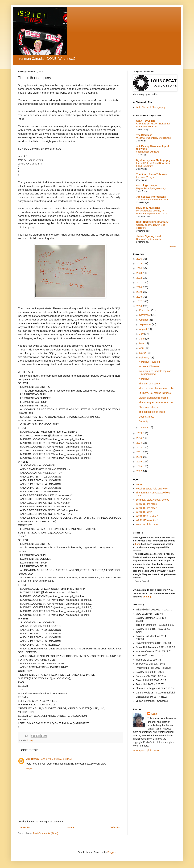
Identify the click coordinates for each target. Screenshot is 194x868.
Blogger (111, 852)
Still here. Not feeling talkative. (155, 393)
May (142, 343)
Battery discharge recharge (153, 398)
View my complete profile (146, 750)
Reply (30, 769)
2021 (139, 283)
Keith (154, 714)
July (142, 334)
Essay (30, 740)
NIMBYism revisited (149, 362)
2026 (139, 259)
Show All (172, 246)
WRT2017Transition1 (147, 516)
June (142, 339)
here (137, 544)
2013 (139, 443)
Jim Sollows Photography (151, 197)
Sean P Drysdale (146, 121)
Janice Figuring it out (149, 236)
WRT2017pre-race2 (146, 508)
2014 (139, 438)
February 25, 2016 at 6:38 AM (56, 759)
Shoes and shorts (148, 407)
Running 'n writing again (149, 239)
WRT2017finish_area (147, 524)
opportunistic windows (148, 152)
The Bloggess (144, 135)
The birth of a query (149, 384)
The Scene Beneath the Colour (152, 200)
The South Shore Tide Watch (153, 174)
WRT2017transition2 (147, 520)
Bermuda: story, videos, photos (152, 500)
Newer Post (25, 827)
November (145, 315)
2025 (139, 263)
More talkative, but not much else (156, 388)
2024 (139, 268)
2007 (139, 471)
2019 (139, 292)
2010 (139, 457)
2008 (139, 466)
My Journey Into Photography (154, 160)
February (145, 358)
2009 (139, 462)
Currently (144, 421)
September (146, 324)
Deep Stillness (146, 417)
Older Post (115, 827)
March (143, 353)
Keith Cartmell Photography (150, 107)
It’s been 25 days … (146, 177)
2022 (139, 278)
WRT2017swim (144, 512)
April (142, 348)
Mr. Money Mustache (148, 208)
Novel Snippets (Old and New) (152, 489)
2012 (139, 448)
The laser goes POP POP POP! (156, 402)
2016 (139, 306)
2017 (139, 301)
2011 (139, 452)
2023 (139, 273)
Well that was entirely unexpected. (154, 138)
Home (71, 827)
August (143, 329)
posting (147, 597)
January (144, 427)
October (144, 320)
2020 (139, 287)
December (145, 310)
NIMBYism (144, 379)
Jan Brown (33, 759)
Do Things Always (147, 185)
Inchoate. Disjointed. (150, 366)
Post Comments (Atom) (45, 833)
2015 (139, 433)
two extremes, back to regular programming (155, 373)
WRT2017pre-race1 (146, 504)
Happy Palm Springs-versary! (151, 188)
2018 (139, 297)
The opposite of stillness (152, 412)
